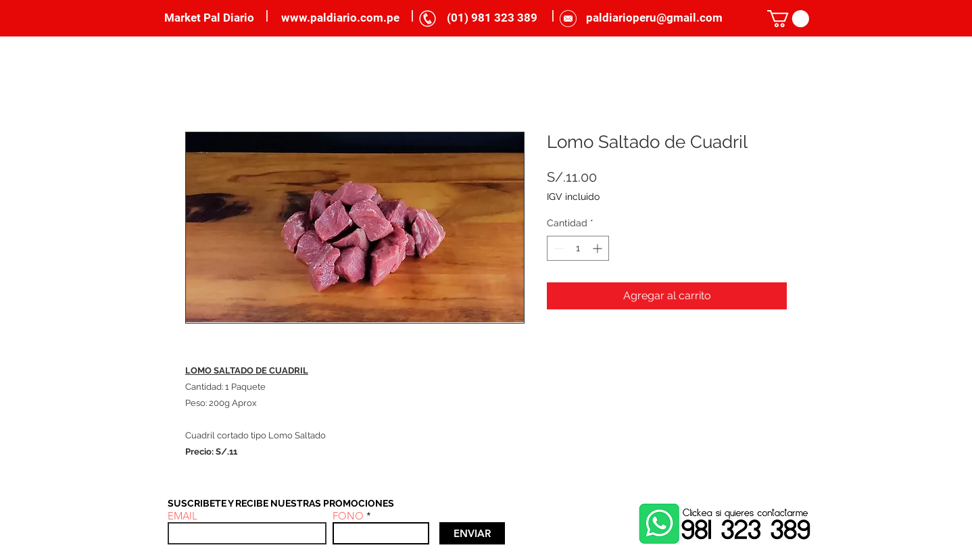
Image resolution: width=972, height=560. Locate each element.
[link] (788, 19)
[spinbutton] (578, 248)
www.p (299, 18)
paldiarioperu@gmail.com (654, 18)
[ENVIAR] (472, 533)
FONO (348, 516)
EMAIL (183, 516)
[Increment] (599, 248)
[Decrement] (557, 248)
